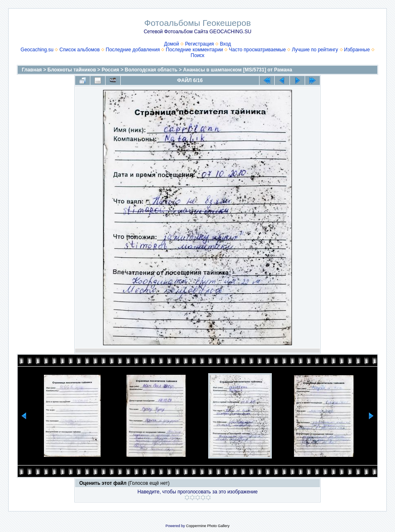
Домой (171, 44)
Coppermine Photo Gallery (208, 526)
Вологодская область (151, 70)
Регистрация (200, 44)
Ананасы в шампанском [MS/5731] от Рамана (238, 70)
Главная (32, 70)
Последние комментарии (194, 50)
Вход (225, 44)
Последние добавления (133, 50)
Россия (110, 70)
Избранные (357, 50)
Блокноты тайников (72, 70)
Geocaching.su (37, 50)
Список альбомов (80, 50)
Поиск (197, 55)
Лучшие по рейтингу (315, 50)
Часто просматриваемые (258, 50)
